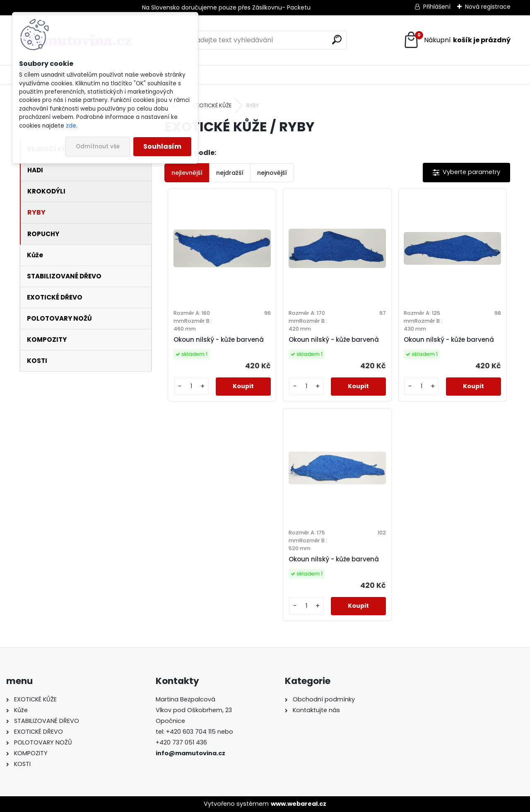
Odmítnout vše (98, 146)
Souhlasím (162, 146)
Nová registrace (488, 7)
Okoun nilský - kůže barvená (219, 340)
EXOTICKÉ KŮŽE (212, 105)
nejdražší (230, 173)
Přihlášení (437, 7)
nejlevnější (187, 173)
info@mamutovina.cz (190, 753)
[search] (337, 40)
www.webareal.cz (299, 804)
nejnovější (272, 173)
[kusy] (191, 386)
